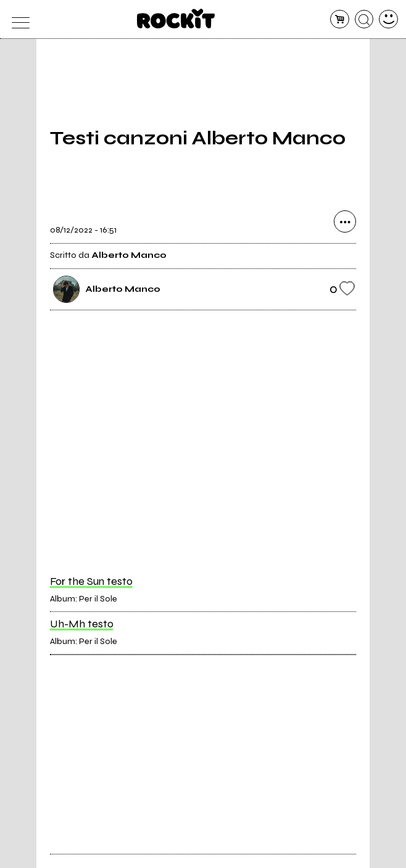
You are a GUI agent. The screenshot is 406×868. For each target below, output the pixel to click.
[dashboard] (388, 19)
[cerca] (364, 19)
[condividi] (345, 221)
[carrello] (340, 19)
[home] (176, 19)
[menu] (18, 19)
